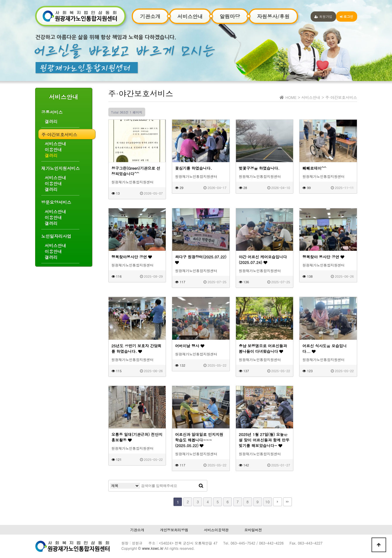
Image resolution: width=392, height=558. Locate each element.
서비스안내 (190, 16)
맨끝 (287, 502)
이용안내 (53, 150)
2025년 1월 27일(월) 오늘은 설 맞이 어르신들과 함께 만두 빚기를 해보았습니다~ (264, 440)
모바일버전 (253, 530)
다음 (278, 502)
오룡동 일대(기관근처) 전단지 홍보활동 (137, 437)
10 (267, 502)
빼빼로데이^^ (314, 168)
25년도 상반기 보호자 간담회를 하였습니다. (137, 348)
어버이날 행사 (190, 346)
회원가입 (323, 16)
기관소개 (150, 16)
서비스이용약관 (216, 530)
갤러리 (51, 121)
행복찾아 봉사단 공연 (323, 257)
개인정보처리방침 (174, 530)
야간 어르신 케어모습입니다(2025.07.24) (263, 260)
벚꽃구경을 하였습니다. (259, 168)
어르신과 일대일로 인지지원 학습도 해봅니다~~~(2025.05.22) (199, 440)
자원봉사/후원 (273, 16)
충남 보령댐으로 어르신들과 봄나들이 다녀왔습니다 (263, 348)
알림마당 (230, 16)
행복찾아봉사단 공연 (132, 257)
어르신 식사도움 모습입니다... (325, 348)
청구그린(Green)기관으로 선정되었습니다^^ (136, 171)
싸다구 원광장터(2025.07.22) (201, 259)
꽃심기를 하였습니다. (194, 168)
